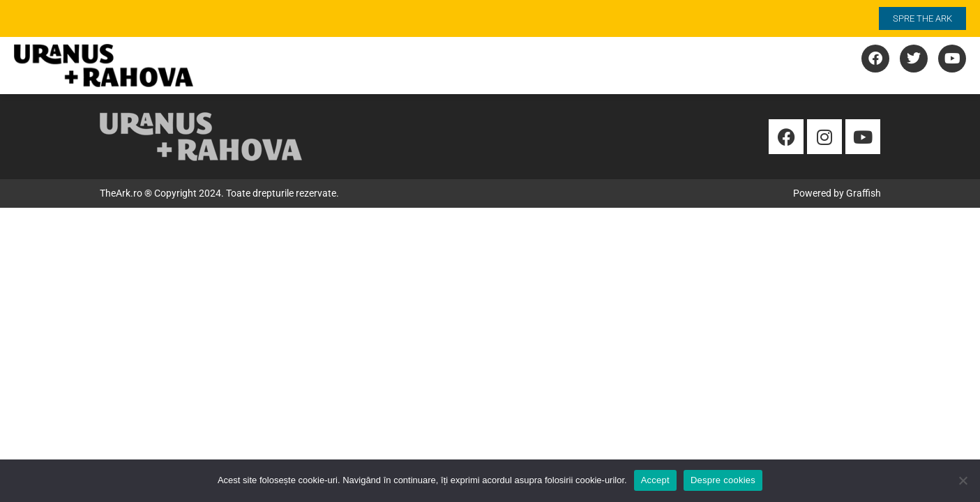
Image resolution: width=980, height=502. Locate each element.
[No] (963, 480)
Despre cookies (723, 480)
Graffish (864, 193)
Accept (655, 480)
